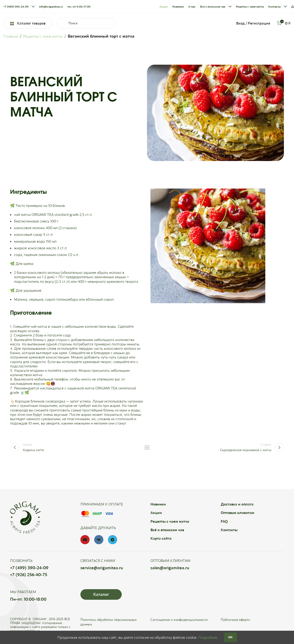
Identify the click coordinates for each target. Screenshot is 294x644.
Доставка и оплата (237, 504)
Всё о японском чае (167, 530)
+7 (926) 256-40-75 (29, 575)
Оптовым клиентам (237, 512)
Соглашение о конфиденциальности (181, 619)
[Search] (86, 23)
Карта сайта (161, 538)
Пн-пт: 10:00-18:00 (28, 599)
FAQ (224, 521)
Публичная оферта (236, 619)
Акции (156, 512)
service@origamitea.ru (102, 568)
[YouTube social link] (85, 540)
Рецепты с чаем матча (44, 36)
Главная (11, 36)
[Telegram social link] (113, 540)
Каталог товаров (28, 23)
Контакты (229, 530)
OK (230, 637)
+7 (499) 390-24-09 (29, 568)
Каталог (101, 594)
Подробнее (208, 637)
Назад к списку (147, 447)
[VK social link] (99, 540)
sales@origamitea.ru (170, 568)
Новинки (158, 504)
